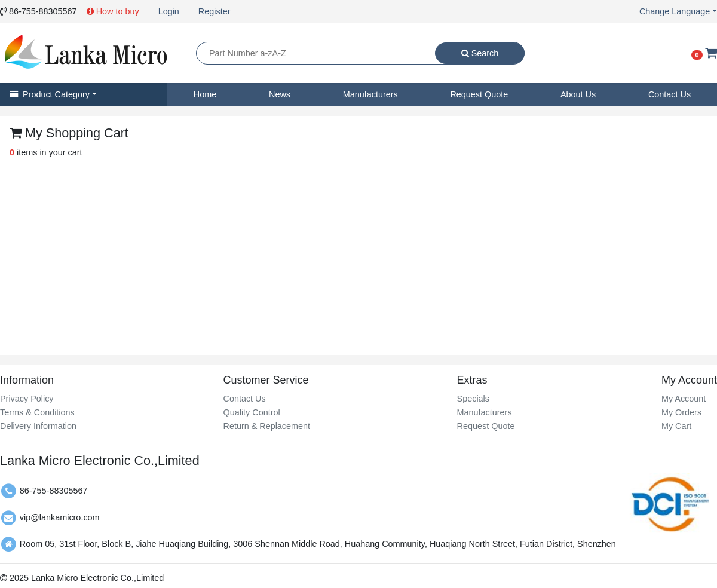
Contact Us (669, 94)
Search (480, 53)
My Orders (681, 412)
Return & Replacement (266, 426)
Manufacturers (370, 94)
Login (169, 11)
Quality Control (251, 412)
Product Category (50, 94)
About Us (578, 94)
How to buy (113, 11)
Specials (473, 399)
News (280, 94)
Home (205, 94)
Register (215, 11)
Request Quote (479, 94)
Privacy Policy (27, 399)
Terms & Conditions (37, 412)
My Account (684, 399)
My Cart (676, 426)
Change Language (675, 11)
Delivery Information (38, 426)
